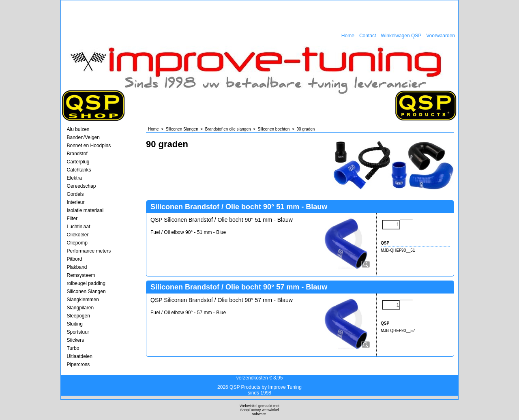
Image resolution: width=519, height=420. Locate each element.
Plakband (77, 267)
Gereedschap (81, 186)
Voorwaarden (441, 36)
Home (348, 36)
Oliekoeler (78, 235)
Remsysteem (81, 275)
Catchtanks (79, 170)
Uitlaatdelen (80, 356)
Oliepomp (77, 243)
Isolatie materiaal (85, 210)
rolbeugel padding (86, 283)
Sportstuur (78, 332)
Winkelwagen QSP (401, 36)
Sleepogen (78, 316)
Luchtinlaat (79, 227)
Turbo (73, 348)
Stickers (76, 340)
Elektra (74, 178)
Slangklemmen (83, 300)
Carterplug (78, 162)
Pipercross (78, 364)
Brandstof (77, 154)
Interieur (76, 202)
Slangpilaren (80, 308)
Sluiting (75, 324)
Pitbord (75, 259)
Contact (368, 36)
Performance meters (89, 251)
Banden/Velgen (83, 137)
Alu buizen (78, 129)
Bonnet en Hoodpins (89, 146)
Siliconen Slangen (86, 291)
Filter (72, 219)
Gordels (75, 194)
